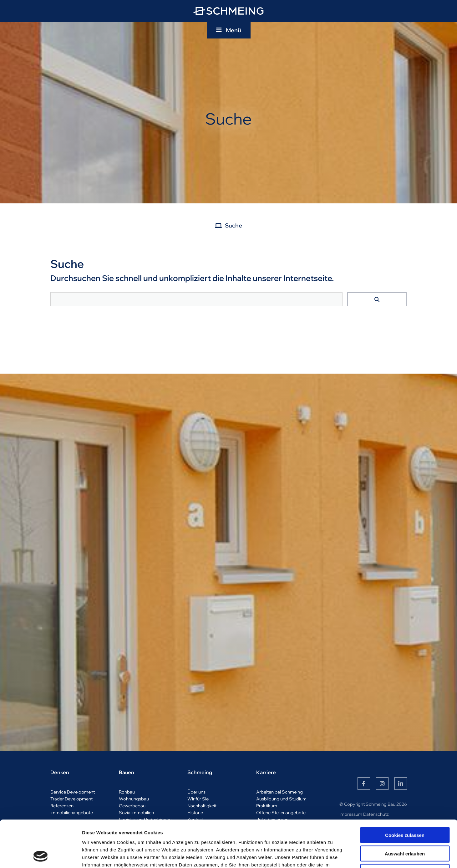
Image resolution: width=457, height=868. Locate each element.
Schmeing (200, 772)
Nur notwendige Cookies (405, 828)
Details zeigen (333, 856)
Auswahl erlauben (405, 810)
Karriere (266, 772)
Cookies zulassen (405, 791)
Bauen (127, 772)
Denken (60, 772)
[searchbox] (197, 299)
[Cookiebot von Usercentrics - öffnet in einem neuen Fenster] (41, 856)
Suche (234, 225)
